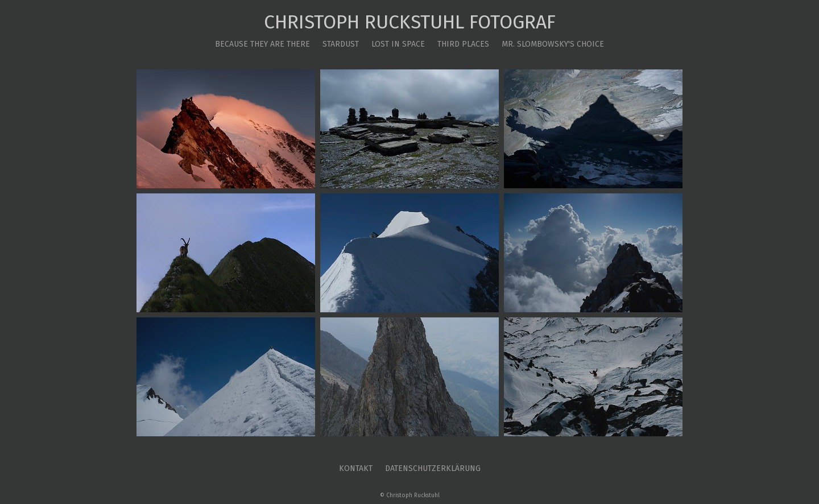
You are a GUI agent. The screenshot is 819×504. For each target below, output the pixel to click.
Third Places (463, 44)
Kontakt (356, 468)
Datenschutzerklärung (433, 468)
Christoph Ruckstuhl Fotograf (410, 22)
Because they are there (262, 44)
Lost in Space (398, 44)
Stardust (341, 44)
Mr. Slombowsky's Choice (553, 44)
